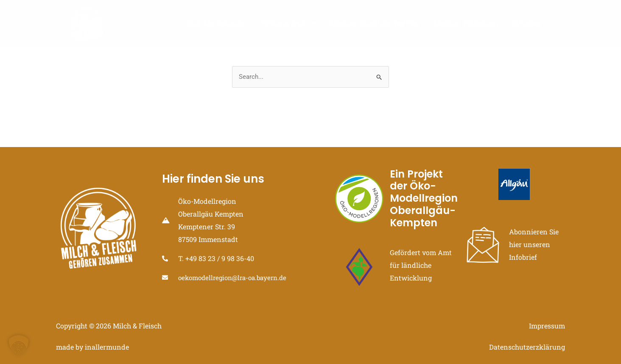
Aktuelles (526, 24)
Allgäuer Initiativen (465, 24)
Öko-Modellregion (218, 24)
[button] (19, 345)
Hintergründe (289, 24)
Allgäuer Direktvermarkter (374, 24)
